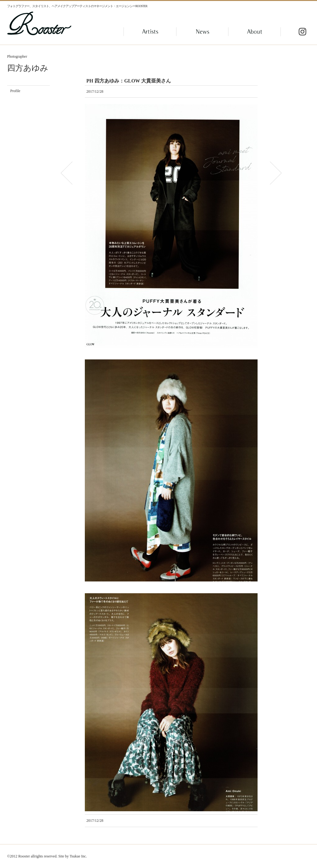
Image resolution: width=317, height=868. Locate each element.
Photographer (17, 56)
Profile (15, 91)
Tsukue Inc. (78, 856)
